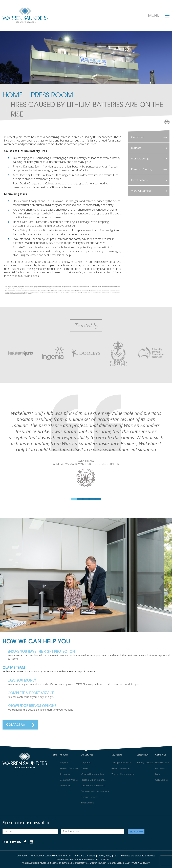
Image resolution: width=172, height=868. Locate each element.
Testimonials (65, 786)
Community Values (69, 780)
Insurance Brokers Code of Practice (138, 856)
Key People (117, 755)
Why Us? (64, 763)
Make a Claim (162, 763)
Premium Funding (142, 169)
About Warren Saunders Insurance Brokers (51, 856)
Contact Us (16, 725)
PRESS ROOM (52, 96)
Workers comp (140, 159)
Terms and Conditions (85, 856)
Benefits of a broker (69, 769)
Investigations (139, 180)
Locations (160, 769)
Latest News (143, 755)
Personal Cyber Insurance (93, 780)
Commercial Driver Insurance (95, 792)
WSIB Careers (162, 780)
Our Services (87, 755)
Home (13, 96)
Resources (65, 774)
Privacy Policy (104, 856)
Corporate (138, 137)
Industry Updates (145, 763)
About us (64, 755)
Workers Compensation (92, 774)
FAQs (158, 774)
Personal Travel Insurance (93, 786)
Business (136, 148)
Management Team (121, 763)
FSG (116, 856)
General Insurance (121, 769)
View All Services (141, 191)
